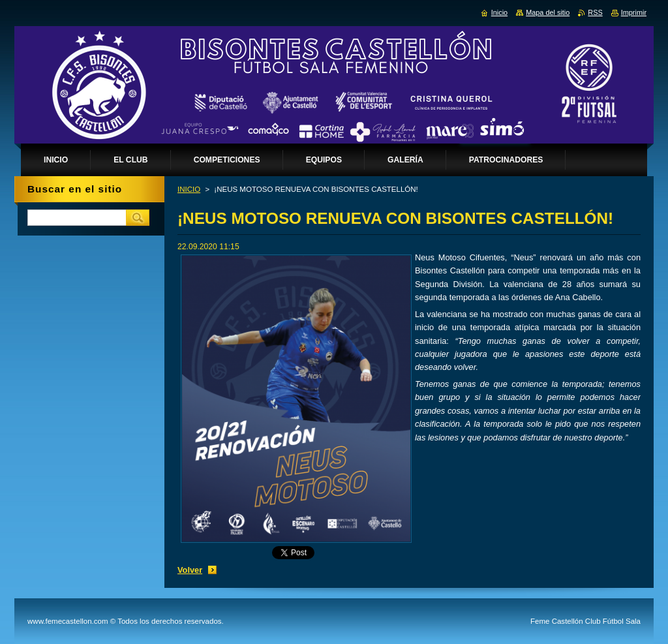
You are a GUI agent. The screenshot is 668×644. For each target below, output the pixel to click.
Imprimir (634, 12)
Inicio (499, 12)
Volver (190, 570)
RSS (595, 12)
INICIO (189, 189)
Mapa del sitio (548, 12)
